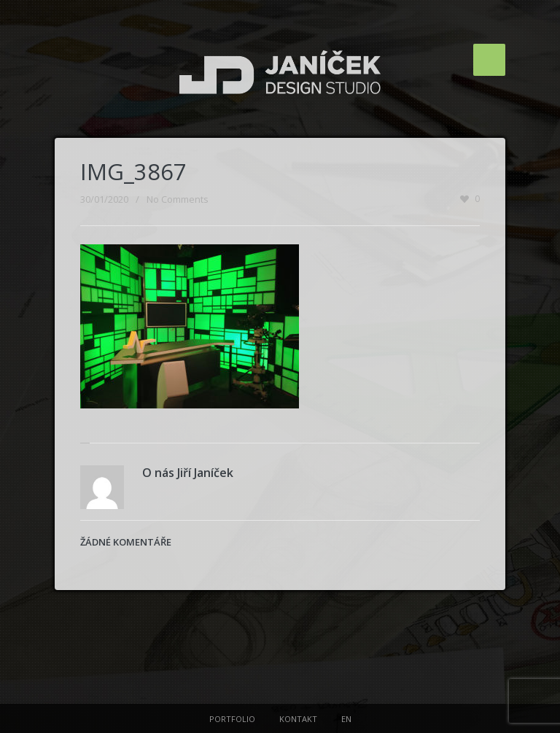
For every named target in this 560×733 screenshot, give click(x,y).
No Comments (178, 199)
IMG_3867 (133, 171)
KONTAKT (298, 719)
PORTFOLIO (232, 719)
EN (346, 719)
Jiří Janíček (205, 473)
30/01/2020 (104, 199)
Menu (489, 60)
